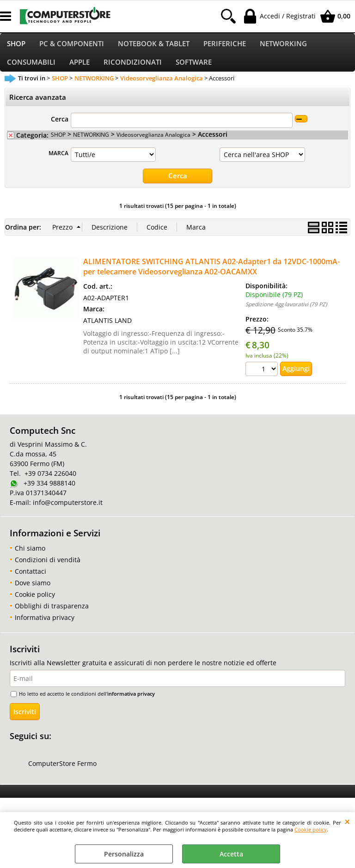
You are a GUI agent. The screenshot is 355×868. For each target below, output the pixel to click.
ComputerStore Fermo (62, 774)
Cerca (60, 130)
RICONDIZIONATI (133, 71)
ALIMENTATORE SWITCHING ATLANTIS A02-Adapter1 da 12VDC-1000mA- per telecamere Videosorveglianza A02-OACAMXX (211, 277)
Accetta (231, 854)
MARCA (58, 164)
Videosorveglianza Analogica (153, 146)
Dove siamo (33, 593)
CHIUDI (347, 821)
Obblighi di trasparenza (52, 616)
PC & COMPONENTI (72, 46)
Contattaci (31, 582)
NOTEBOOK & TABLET (154, 46)
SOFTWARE (194, 71)
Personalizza (124, 854)
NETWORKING (283, 46)
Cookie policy (311, 829)
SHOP (16, 46)
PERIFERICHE (225, 46)
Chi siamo (30, 559)
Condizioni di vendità (48, 570)
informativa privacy (131, 704)
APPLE (80, 71)
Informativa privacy (45, 628)
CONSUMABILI (31, 71)
